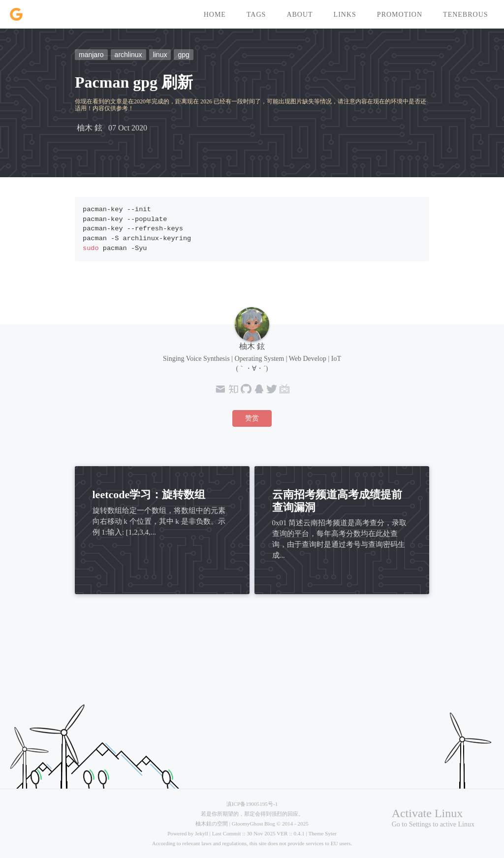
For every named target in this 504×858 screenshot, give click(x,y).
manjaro (91, 55)
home (215, 15)
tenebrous (465, 15)
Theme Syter (322, 833)
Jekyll (202, 833)
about (299, 15)
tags (256, 15)
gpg (183, 55)
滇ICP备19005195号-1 (252, 804)
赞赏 (252, 418)
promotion (400, 15)
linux (160, 55)
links (345, 15)
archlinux (128, 55)
